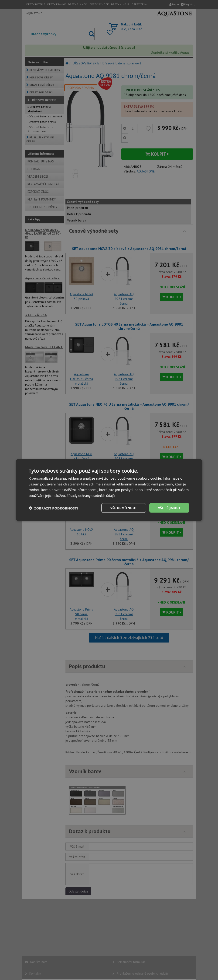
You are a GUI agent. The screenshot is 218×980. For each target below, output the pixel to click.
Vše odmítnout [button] (121, 508)
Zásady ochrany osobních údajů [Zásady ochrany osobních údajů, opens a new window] (93, 495)
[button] (53, 508)
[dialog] (109, 490)
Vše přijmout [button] (169, 508)
